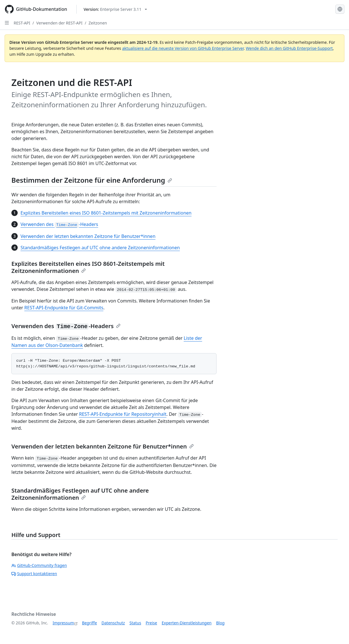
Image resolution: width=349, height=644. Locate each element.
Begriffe (90, 623)
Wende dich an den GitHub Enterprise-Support (289, 48)
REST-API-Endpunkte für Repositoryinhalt (123, 414)
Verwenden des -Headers (59, 224)
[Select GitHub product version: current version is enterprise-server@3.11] (116, 9)
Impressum (63, 623)
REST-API (22, 23)
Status (135, 623)
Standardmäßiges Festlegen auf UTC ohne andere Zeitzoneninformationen (100, 248)
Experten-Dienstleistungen (186, 623)
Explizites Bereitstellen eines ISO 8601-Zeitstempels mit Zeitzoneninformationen (106, 213)
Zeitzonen (98, 23)
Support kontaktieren (34, 574)
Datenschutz (113, 623)
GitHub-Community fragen (39, 565)
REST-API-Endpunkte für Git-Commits (64, 308)
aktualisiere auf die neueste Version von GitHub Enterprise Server (183, 48)
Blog (221, 623)
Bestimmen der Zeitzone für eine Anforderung (92, 180)
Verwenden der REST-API (59, 23)
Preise (151, 623)
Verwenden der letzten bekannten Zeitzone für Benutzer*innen (88, 236)
